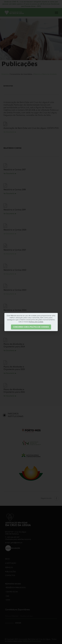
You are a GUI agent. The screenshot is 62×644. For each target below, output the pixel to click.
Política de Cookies (36, 322)
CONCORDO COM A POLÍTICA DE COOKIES (31, 327)
